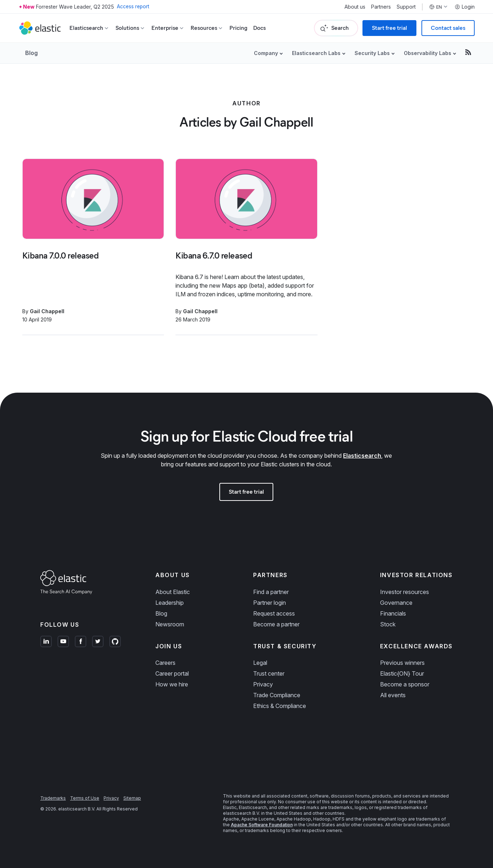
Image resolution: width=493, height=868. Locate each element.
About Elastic (173, 592)
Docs (259, 28)
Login (465, 7)
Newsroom (170, 624)
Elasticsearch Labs (316, 53)
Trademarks (53, 798)
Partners (381, 7)
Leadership (170, 603)
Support (406, 7)
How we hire (172, 684)
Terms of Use (85, 798)
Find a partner (271, 592)
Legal (260, 663)
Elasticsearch (362, 456)
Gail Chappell (47, 311)
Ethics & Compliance (280, 706)
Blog (31, 53)
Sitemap (132, 798)
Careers (165, 663)
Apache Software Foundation (262, 825)
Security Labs (372, 53)
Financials (393, 613)
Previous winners (402, 663)
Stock (388, 624)
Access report (134, 7)
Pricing (238, 28)
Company (266, 53)
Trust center (269, 673)
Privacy (263, 684)
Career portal (172, 673)
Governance (396, 603)
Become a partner (276, 624)
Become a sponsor (405, 684)
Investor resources (405, 592)
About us (355, 7)
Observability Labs (428, 53)
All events (393, 695)
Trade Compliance (277, 695)
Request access (274, 613)
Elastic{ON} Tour (402, 673)
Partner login (270, 603)
